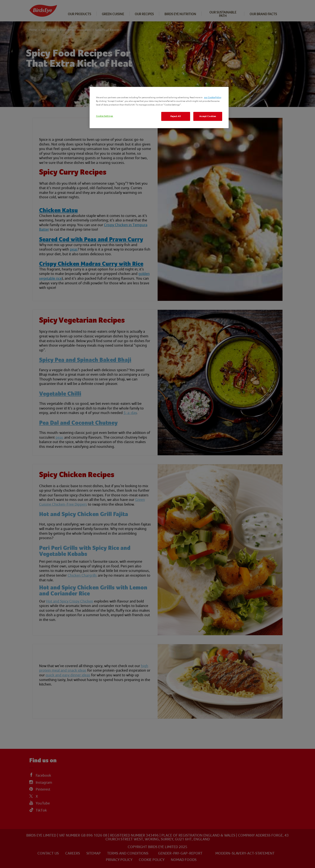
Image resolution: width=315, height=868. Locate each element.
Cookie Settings (105, 116)
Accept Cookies (208, 116)
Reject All (176, 116)
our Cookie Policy (213, 97)
